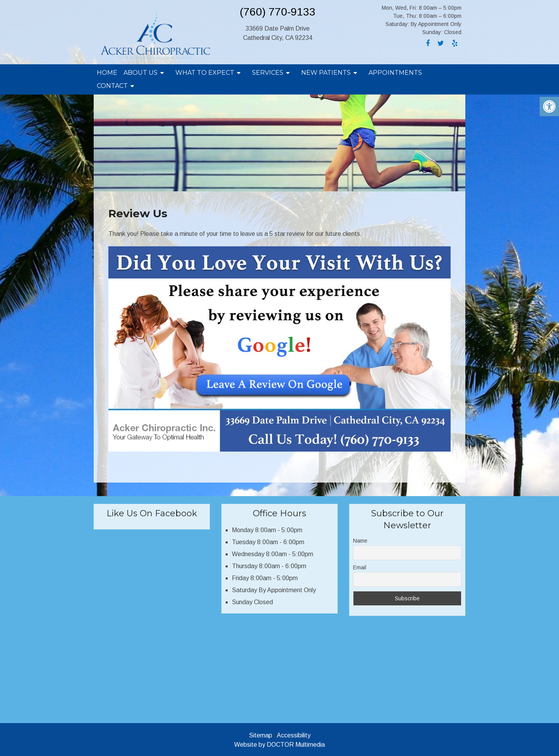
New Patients (326, 73)
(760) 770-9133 (278, 12)
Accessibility (294, 735)
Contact (112, 86)
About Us (141, 73)
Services (268, 73)
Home (107, 73)
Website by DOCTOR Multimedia (279, 745)
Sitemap (261, 735)
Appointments (395, 73)
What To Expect (205, 73)
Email (360, 567)
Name (360, 541)
